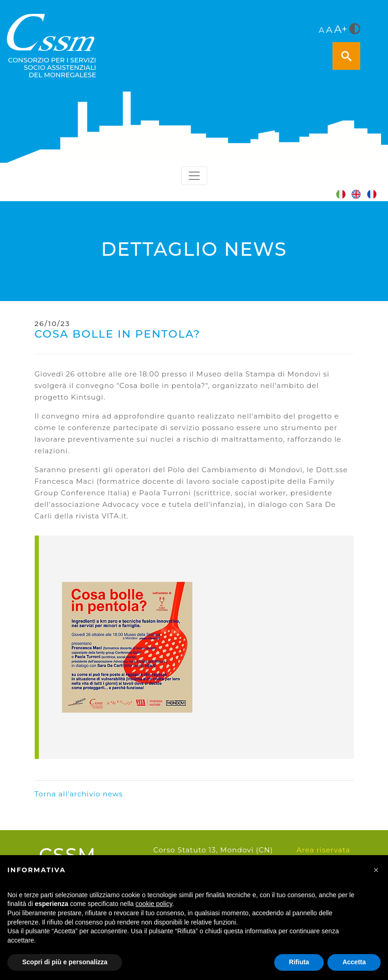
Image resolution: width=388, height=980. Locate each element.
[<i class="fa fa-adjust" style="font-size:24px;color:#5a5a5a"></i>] (355, 30)
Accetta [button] (354, 962)
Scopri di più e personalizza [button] (65, 962)
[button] (376, 870)
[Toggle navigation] (194, 176)
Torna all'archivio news (79, 794)
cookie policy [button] (154, 904)
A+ (341, 29)
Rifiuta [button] (299, 962)
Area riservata (323, 850)
